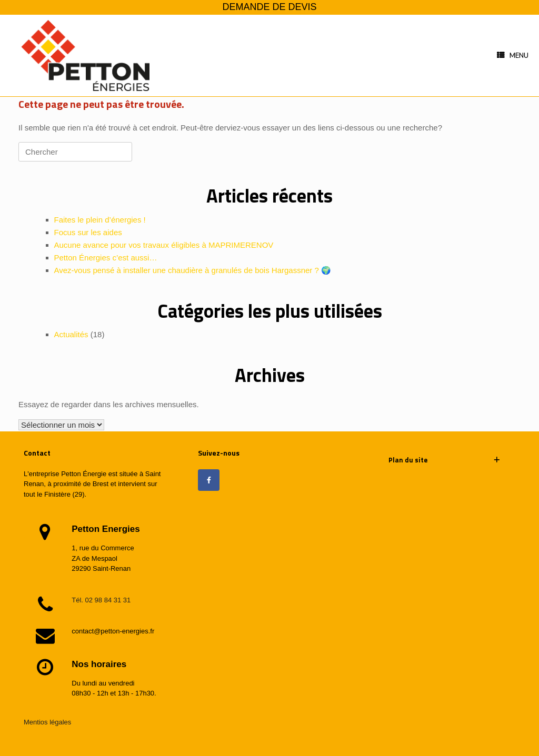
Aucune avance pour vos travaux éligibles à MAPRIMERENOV (164, 245)
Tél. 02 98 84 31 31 (101, 600)
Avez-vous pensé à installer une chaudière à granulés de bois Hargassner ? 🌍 (193, 270)
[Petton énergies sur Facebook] (209, 480)
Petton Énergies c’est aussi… (106, 258)
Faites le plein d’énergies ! (100, 220)
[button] (444, 460)
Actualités (71, 334)
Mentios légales (47, 722)
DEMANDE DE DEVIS (269, 7)
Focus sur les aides (88, 232)
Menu (513, 56)
